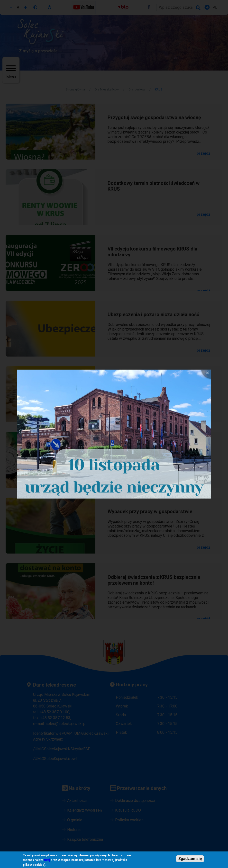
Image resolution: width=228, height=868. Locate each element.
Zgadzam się (190, 859)
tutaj (47, 860)
